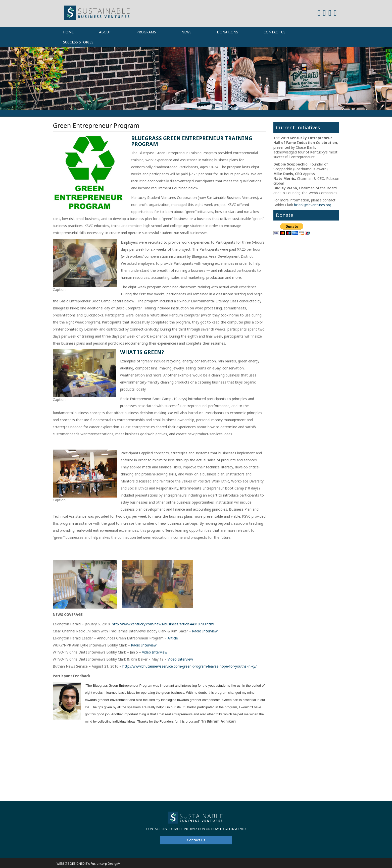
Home (68, 32)
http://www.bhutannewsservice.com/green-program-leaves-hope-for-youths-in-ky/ (189, 666)
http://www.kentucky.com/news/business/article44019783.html (163, 624)
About (105, 32)
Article (173, 638)
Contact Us (275, 32)
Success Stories (78, 42)
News (186, 32)
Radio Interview (205, 631)
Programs (146, 32)
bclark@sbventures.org (313, 205)
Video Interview (155, 652)
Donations (228, 32)
